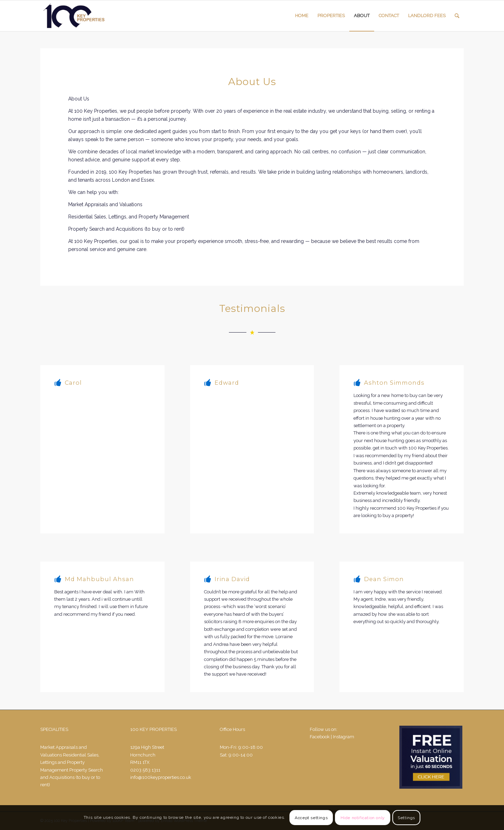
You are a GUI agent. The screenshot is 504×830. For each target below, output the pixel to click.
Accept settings (311, 818)
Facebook (320, 737)
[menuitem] (302, 16)
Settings (406, 818)
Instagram (344, 737)
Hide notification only (363, 818)
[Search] (457, 16)
